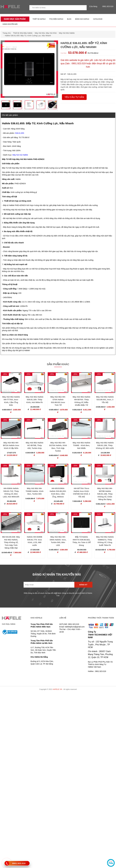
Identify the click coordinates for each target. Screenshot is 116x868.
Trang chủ (7, 33)
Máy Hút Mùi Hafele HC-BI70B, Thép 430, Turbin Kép (35, 445)
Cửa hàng (94, 6)
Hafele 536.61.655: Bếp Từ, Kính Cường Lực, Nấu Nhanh (28, 36)
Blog (69, 19)
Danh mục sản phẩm (14, 19)
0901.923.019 (107, 6)
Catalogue (98, 19)
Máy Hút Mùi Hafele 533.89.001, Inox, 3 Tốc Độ (105, 400)
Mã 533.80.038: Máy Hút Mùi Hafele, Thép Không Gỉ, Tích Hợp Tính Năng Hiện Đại (11, 542)
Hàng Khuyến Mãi (10, 24)
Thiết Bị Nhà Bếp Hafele (23, 33)
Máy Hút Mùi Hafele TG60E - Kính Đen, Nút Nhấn (82, 445)
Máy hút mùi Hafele (20, 155)
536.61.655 (20, 133)
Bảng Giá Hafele (82, 19)
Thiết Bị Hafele (39, 19)
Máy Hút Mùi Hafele (67, 33)
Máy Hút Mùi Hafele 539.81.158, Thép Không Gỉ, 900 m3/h (105, 445)
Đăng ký (83, 585)
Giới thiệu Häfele (9, 624)
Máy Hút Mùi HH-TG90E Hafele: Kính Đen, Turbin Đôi (35, 491)
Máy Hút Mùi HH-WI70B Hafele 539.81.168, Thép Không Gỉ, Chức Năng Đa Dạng (105, 494)
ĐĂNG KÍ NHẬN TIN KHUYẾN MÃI (57, 574)
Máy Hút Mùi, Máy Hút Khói (46, 33)
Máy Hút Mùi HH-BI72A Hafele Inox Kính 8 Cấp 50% (11, 445)
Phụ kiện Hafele (56, 19)
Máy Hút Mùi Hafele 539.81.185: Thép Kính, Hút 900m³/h (35, 400)
